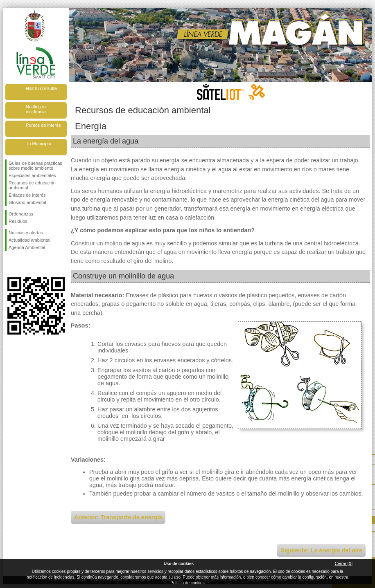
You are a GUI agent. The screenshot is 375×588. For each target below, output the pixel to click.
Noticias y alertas (26, 233)
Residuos (18, 221)
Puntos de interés (43, 125)
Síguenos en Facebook (10, 264)
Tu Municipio (38, 144)
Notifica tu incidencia (36, 109)
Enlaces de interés (27, 195)
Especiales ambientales (32, 175)
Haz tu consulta (41, 88)
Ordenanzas (21, 214)
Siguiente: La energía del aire (321, 550)
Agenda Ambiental (27, 247)
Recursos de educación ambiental (32, 185)
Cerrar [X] (344, 564)
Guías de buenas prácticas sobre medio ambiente (35, 166)
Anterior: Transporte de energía (118, 517)
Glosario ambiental (27, 202)
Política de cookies (187, 583)
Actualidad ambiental (29, 240)
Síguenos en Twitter (24, 264)
